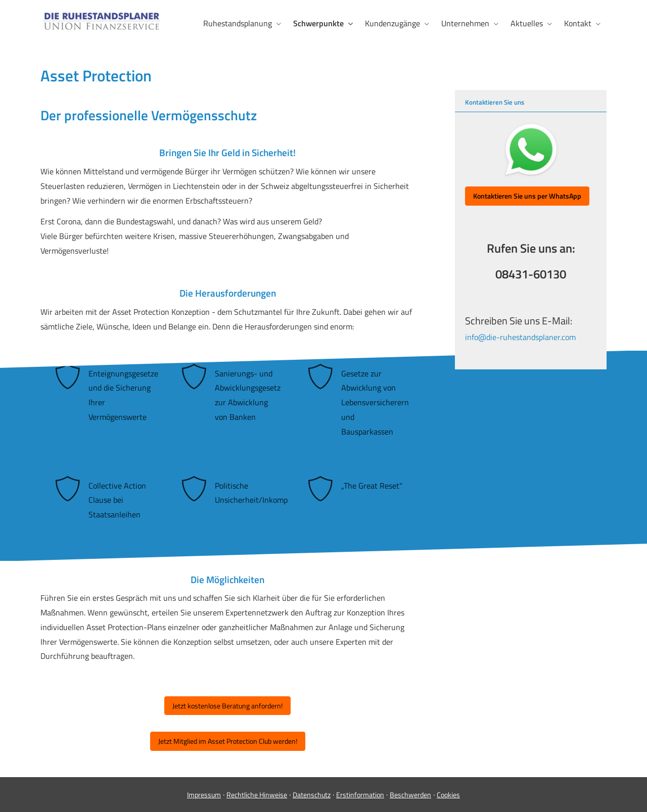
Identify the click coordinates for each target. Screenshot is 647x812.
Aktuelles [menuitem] (527, 23)
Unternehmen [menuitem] (465, 23)
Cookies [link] (448, 795)
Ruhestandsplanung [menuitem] (238, 23)
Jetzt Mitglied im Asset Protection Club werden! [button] (228, 741)
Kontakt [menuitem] (578, 23)
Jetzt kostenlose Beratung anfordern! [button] (227, 706)
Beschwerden (410, 795)
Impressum (204, 795)
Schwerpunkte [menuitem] (318, 23)
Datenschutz (312, 795)
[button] (527, 196)
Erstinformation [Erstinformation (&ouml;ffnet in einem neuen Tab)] (360, 795)
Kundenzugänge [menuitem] (392, 23)
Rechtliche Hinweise (257, 795)
